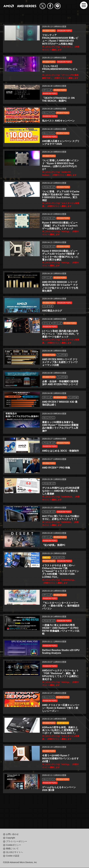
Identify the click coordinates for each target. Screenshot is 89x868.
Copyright (11, 838)
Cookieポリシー (14, 845)
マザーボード (63, 739)
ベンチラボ (48, 312)
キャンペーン (49, 115)
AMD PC (46, 570)
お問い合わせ (12, 834)
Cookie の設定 (13, 856)
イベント (47, 330)
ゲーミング (47, 91)
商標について (12, 849)
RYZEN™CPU (49, 31)
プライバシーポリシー (17, 842)
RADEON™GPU (64, 31)
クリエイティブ (49, 191)
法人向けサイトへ (14, 852)
